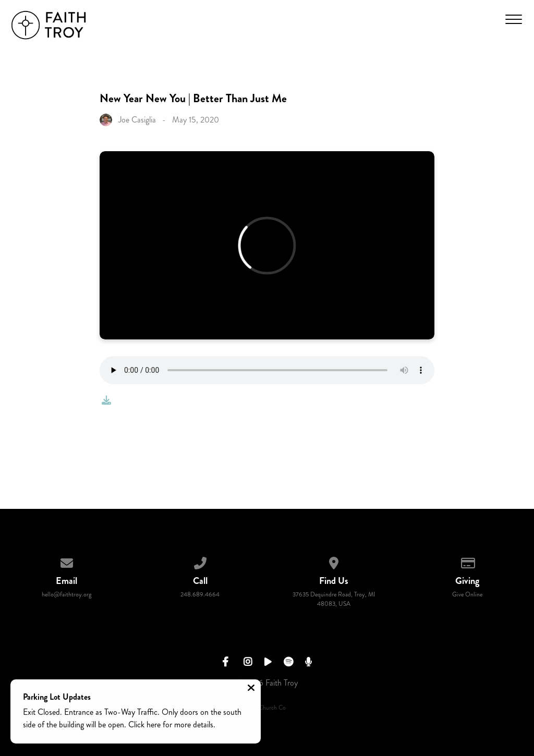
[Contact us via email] (67, 561)
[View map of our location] (334, 561)
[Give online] (467, 561)
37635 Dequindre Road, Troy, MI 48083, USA (334, 599)
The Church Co (267, 708)
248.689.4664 (200, 595)
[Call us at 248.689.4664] (200, 561)
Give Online (467, 595)
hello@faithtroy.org (67, 595)
